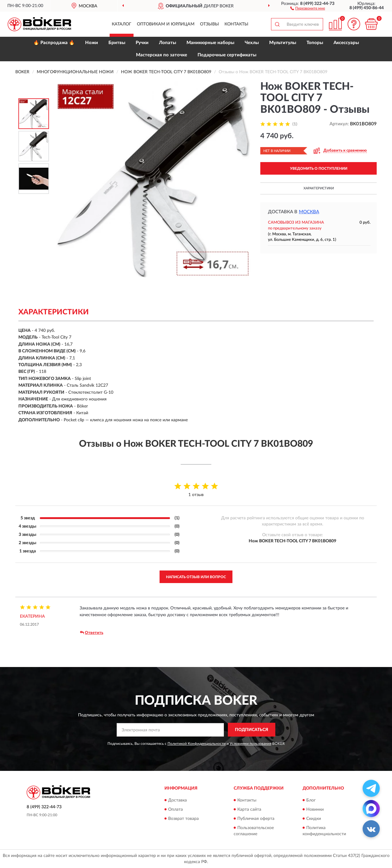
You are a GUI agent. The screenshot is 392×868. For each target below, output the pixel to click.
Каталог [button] (122, 24)
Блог (311, 800)
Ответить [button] (92, 633)
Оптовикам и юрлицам (166, 24)
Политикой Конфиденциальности (197, 744)
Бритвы (117, 43)
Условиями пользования (251, 744)
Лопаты (168, 43)
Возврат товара (183, 819)
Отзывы (209, 24)
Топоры (315, 43)
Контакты (236, 24)
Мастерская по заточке (162, 55)
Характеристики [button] (319, 188)
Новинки (315, 809)
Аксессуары (346, 43)
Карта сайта (249, 809)
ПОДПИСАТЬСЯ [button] (252, 730)
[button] (308, 8)
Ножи (92, 43)
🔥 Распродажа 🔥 (54, 43)
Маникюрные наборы (210, 43)
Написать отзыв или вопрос (196, 577)
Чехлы (252, 43)
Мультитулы (283, 43)
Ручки (142, 43)
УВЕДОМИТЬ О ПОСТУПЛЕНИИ (319, 169)
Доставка (177, 800)
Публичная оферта (256, 819)
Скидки (314, 819)
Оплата (175, 809)
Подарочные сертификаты (227, 55)
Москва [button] (309, 212)
